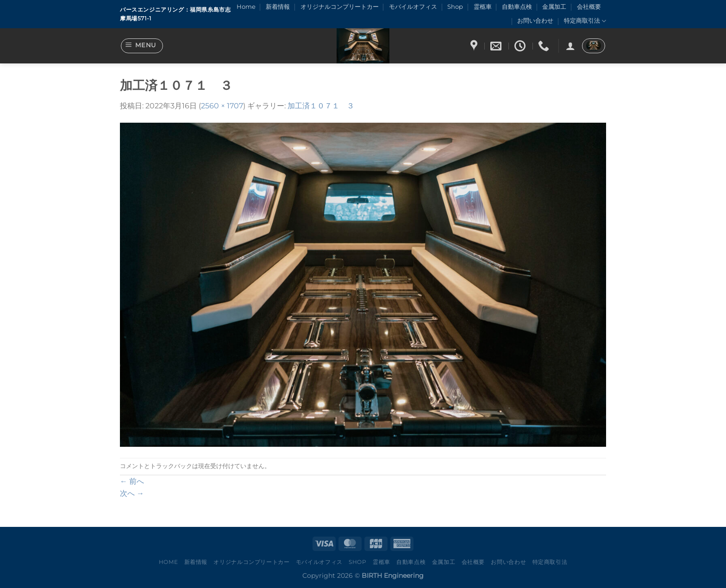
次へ (132, 493)
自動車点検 (517, 7)
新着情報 (278, 7)
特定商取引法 (585, 21)
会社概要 (589, 7)
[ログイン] (570, 46)
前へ (132, 481)
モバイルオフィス (413, 7)
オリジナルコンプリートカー (340, 7)
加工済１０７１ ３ (321, 106)
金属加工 (554, 7)
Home (246, 7)
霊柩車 (483, 7)
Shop (455, 7)
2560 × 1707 (222, 106)
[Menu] (142, 46)
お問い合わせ (535, 21)
